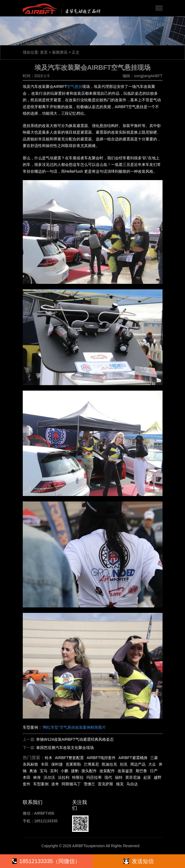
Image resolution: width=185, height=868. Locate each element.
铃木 (49, 758)
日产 (154, 771)
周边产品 (138, 764)
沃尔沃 (49, 777)
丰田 (45, 764)
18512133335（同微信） (46, 861)
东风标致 (30, 764)
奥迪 (33, 771)
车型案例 (41, 784)
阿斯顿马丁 (71, 784)
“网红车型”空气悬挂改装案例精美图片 (74, 727)
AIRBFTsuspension (88, 846)
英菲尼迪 (133, 777)
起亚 (147, 777)
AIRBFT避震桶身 (133, 758)
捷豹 (75, 771)
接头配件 (89, 771)
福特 (119, 777)
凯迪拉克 (109, 764)
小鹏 (64, 771)
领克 (120, 784)
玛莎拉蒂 (94, 777)
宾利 (54, 771)
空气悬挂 (75, 86)
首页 (44, 52)
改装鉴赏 (125, 771)
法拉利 (64, 777)
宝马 (44, 771)
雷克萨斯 (106, 784)
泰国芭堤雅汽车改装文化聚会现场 (65, 748)
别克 (124, 764)
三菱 (154, 758)
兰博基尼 (91, 764)
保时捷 (57, 764)
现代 (108, 777)
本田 (27, 777)
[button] (159, 8)
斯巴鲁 (141, 771)
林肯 (37, 777)
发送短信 (139, 861)
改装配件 (107, 771)
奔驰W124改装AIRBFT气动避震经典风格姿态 (75, 739)
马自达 (132, 784)
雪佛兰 (89, 784)
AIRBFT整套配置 (70, 758)
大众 (152, 764)
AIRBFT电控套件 (101, 758)
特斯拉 (78, 777)
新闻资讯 (60, 52)
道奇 (55, 784)
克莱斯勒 (73, 764)
